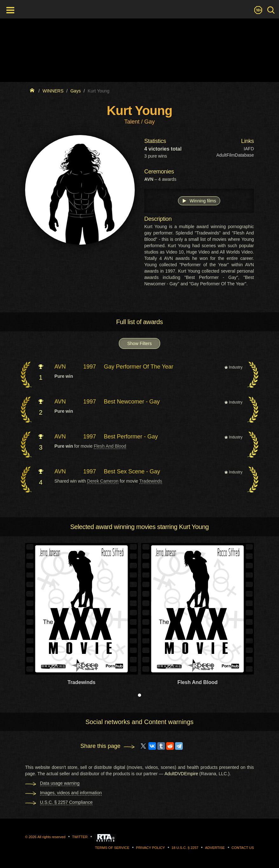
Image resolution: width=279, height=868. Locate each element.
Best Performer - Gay (131, 437)
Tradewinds (151, 481)
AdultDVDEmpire (181, 774)
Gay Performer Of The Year (139, 367)
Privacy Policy (150, 848)
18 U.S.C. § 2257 (185, 848)
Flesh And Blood (110, 446)
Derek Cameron (103, 481)
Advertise (215, 848)
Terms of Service (112, 848)
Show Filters (139, 343)
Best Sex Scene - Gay (132, 471)
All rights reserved (51, 837)
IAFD (249, 149)
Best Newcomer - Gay (132, 402)
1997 (90, 367)
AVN (60, 367)
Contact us (243, 848)
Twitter (80, 837)
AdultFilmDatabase (235, 155)
